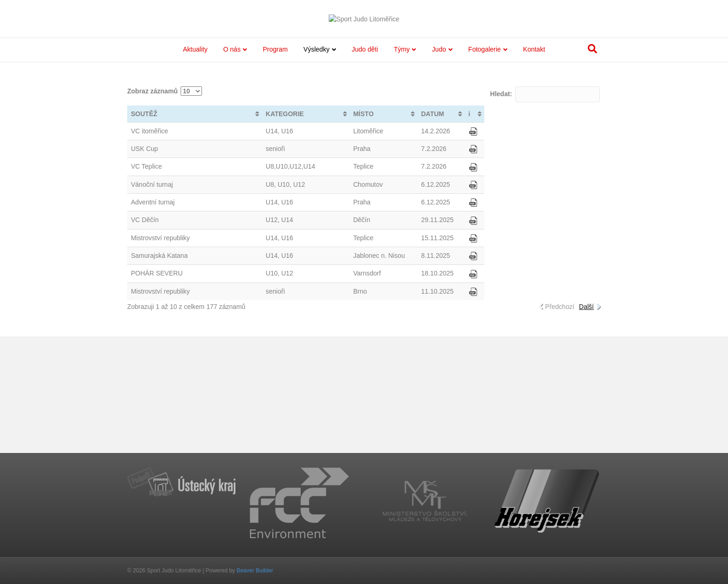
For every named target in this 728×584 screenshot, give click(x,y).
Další (586, 423)
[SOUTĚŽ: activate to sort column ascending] (195, 230)
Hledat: (545, 210)
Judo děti (365, 166)
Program (275, 166)
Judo (439, 166)
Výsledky (317, 166)
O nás (232, 166)
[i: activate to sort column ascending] (474, 230)
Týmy (402, 166)
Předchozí (560, 423)
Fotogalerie (485, 166)
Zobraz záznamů (165, 207)
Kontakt (534, 166)
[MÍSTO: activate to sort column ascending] (383, 230)
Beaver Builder (255, 571)
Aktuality (195, 166)
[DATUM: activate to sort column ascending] (441, 230)
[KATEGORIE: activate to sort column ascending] (305, 230)
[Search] (592, 165)
